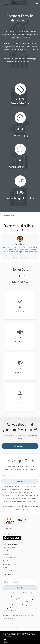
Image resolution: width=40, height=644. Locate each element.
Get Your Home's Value (10, 564)
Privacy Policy (20, 628)
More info (10, 636)
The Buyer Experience (10, 558)
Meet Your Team (8, 554)
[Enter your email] (22, 476)
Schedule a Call (7, 571)
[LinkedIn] (7, 529)
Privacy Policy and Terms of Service (26, 501)
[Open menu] (37, 4)
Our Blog (6, 568)
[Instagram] (11, 529)
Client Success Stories (10, 547)
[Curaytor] (12, 540)
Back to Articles (10, 216)
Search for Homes (8, 551)
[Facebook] (4, 529)
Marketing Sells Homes (10, 561)
